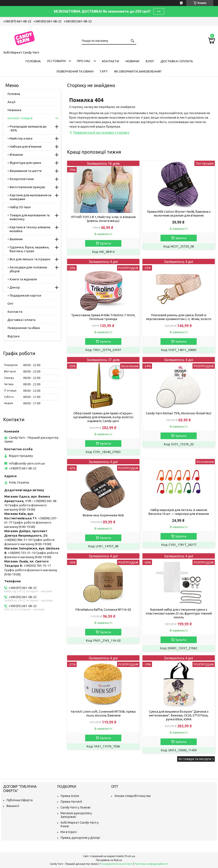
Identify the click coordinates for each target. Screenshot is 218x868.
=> (159, 11)
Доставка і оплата (177, 61)
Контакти (110, 61)
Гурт (104, 71)
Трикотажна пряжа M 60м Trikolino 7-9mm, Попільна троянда (103, 317)
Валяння (16, 239)
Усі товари (56, 61)
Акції (11, 102)
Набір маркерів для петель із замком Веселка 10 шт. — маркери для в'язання (179, 512)
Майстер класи (21, 138)
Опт (10, 304)
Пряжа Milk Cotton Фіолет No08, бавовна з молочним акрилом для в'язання (179, 213)
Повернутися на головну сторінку (101, 132)
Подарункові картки (25, 295)
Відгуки (13, 336)
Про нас (84, 61)
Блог (150, 61)
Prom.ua (130, 856)
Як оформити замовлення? (138, 71)
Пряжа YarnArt (71, 802)
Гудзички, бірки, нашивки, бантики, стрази (29, 249)
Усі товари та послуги (195, 759)
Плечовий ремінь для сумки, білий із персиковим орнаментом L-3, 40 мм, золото (179, 317)
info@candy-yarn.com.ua (27, 463)
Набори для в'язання (25, 146)
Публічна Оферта (19, 800)
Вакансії (13, 806)
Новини (132, 61)
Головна (33, 61)
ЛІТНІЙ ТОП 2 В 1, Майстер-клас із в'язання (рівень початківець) (103, 219)
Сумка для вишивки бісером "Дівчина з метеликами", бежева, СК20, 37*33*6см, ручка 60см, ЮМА (179, 715)
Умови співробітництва (132, 796)
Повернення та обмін (75, 71)
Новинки (14, 110)
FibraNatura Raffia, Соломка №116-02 (103, 609)
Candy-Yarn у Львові (75, 807)
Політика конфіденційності (151, 864)
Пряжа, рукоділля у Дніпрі (80, 838)
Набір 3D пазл (20, 207)
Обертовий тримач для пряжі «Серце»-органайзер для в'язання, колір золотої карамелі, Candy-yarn (103, 417)
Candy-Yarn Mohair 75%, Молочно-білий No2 (179, 413)
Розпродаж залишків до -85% (28, 128)
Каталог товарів (20, 118)
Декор (15, 287)
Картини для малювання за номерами (30, 197)
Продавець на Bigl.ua (109, 860)
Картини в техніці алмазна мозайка (30, 229)
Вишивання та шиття (26, 171)
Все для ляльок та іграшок (30, 259)
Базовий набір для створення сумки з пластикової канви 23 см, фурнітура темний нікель (179, 613)
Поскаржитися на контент (116, 864)
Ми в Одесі (69, 832)
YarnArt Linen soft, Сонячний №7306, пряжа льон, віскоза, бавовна (103, 713)
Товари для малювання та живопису (30, 217)
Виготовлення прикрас (27, 187)
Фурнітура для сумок (25, 163)
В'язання (16, 155)
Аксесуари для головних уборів (28, 269)
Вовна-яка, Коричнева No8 (103, 515)
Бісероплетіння (22, 179)
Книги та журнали (23, 279)
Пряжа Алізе (70, 796)
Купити (105, 243)
